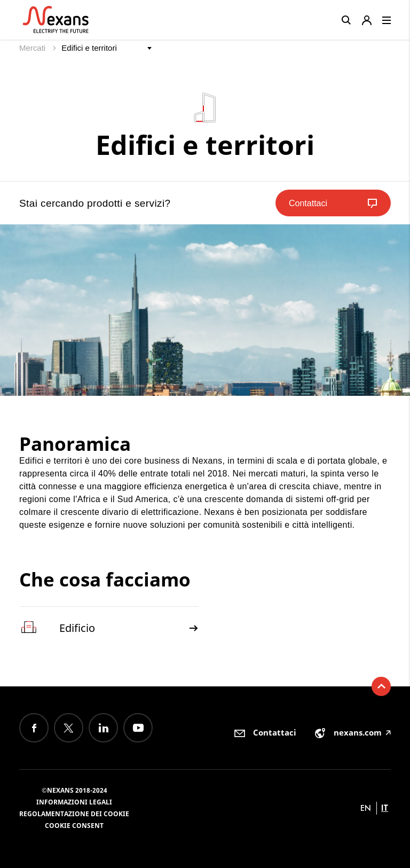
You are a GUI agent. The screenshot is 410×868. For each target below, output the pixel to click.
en (366, 808)
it (385, 808)
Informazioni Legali (74, 802)
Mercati (33, 48)
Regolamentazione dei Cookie (74, 814)
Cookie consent (74, 826)
